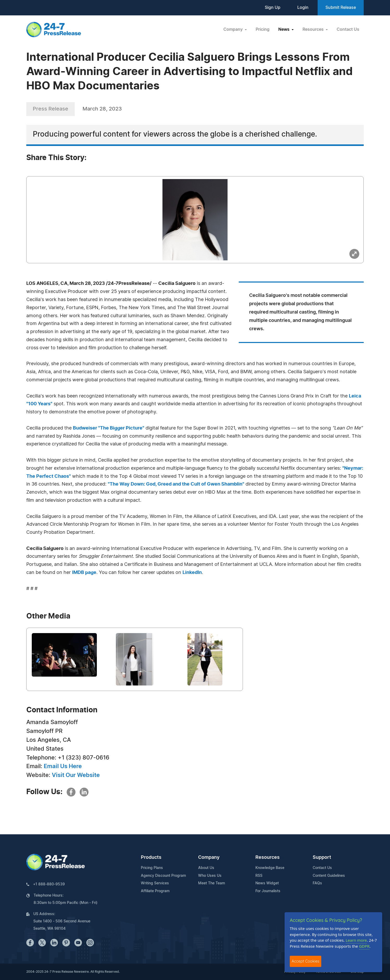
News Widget (267, 883)
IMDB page (84, 573)
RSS (259, 876)
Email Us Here (63, 766)
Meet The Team (212, 883)
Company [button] (234, 29)
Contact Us (348, 29)
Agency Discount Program (163, 876)
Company (209, 857)
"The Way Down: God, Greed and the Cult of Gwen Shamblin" (176, 484)
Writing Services (155, 883)
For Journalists (268, 891)
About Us (206, 868)
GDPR (364, 946)
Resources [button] (314, 29)
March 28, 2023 (102, 109)
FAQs (317, 883)
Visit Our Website (76, 775)
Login (303, 8)
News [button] (284, 29)
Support (322, 857)
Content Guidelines (329, 876)
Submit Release (341, 8)
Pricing (263, 29)
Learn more (356, 940)
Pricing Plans (152, 868)
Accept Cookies (306, 961)
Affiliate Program (155, 891)
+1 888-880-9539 (49, 884)
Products (151, 857)
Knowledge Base (270, 868)
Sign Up (273, 8)
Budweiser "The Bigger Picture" (109, 428)
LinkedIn (192, 573)
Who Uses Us (210, 876)
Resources (268, 857)
